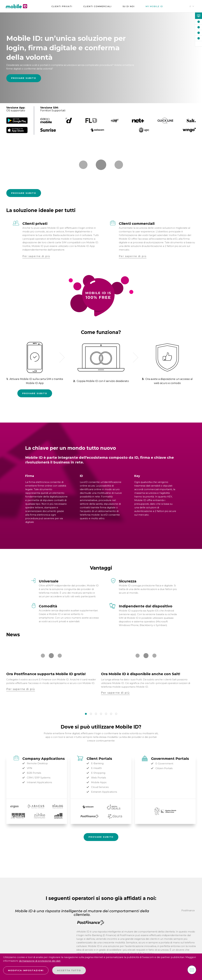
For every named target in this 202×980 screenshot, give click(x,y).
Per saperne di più (36, 256)
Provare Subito (24, 78)
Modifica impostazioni (26, 970)
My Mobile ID (154, 6)
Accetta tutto (69, 970)
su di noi (129, 6)
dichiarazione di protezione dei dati (40, 961)
